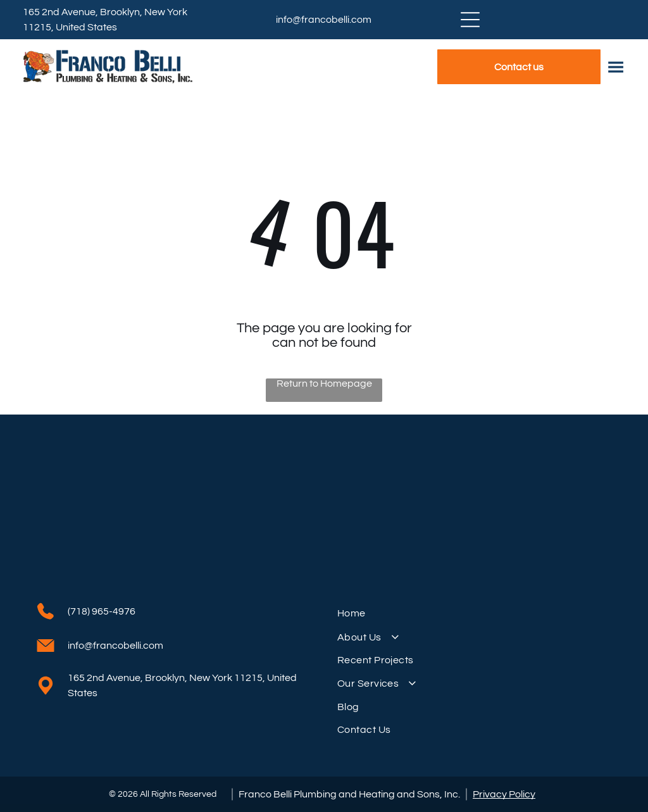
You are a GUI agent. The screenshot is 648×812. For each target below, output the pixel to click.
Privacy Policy (504, 794)
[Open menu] (470, 20)
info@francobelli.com (324, 20)
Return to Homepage (324, 384)
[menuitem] (475, 613)
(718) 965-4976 (102, 611)
